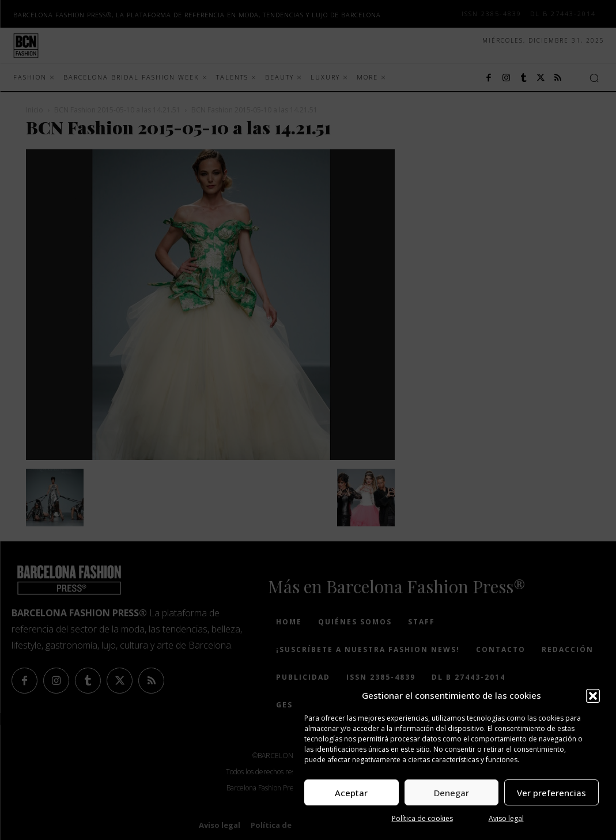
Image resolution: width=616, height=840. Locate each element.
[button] (593, 696)
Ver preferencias (551, 793)
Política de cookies (422, 818)
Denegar (451, 793)
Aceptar (351, 793)
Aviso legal (506, 818)
